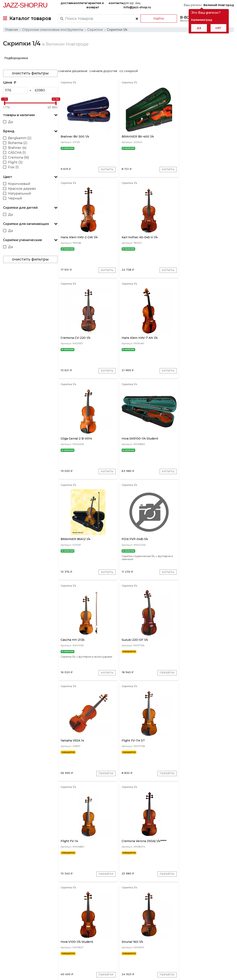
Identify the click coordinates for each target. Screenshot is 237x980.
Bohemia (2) (18, 144)
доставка (68, 3)
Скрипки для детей (20, 209)
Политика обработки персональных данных (35, 974)
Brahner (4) (17, 149)
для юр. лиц (137, 5)
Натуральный (20, 195)
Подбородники (16, 59)
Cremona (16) (19, 159)
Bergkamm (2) (20, 139)
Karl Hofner (165, 921)
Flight (194, 921)
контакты (116, 3)
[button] (30, 117)
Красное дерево (22, 190)
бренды (133, 948)
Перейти (221, 477)
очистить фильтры (30, 75)
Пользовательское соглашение (26, 969)
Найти (158, 19)
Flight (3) (15, 164)
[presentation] (82, 920)
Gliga (182, 921)
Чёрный (15, 200)
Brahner (146, 921)
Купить (106, 172)
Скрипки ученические (23, 241)
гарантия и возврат (95, 5)
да (199, 28)
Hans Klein (113, 921)
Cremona (94, 921)
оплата (81, 3)
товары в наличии (19, 116)
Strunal (131, 921)
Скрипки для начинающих (26, 225)
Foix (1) (13, 169)
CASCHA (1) (17, 154)
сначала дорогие (105, 72)
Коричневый (19, 185)
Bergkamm (211, 921)
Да (10, 123)
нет (218, 28)
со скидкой (131, 72)
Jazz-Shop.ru (25, 5)
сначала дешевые (75, 72)
